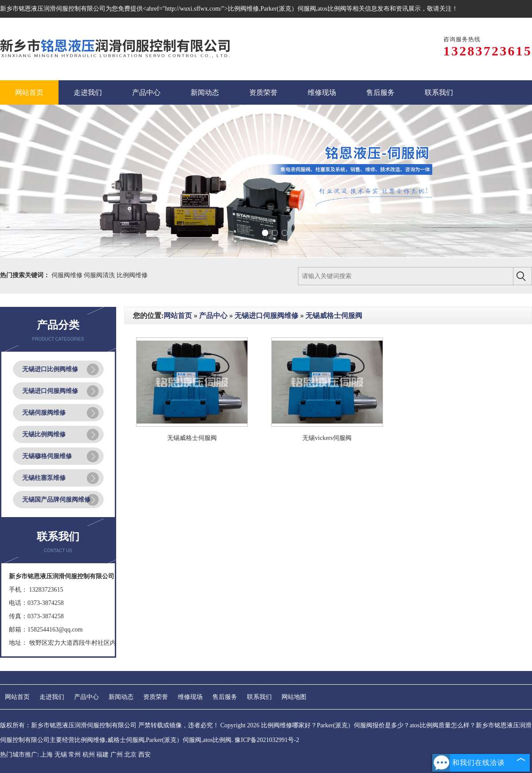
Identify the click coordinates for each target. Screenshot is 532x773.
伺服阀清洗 (100, 275)
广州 (117, 755)
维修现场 (190, 697)
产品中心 (213, 316)
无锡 (61, 755)
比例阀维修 (132, 275)
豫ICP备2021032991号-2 (267, 740)
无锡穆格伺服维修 (47, 456)
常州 (74, 755)
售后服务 (225, 697)
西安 (145, 755)
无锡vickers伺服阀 (327, 438)
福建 (102, 755)
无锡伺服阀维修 (44, 413)
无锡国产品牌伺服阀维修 (56, 500)
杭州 (89, 755)
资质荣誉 (156, 697)
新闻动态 (121, 697)
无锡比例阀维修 (44, 434)
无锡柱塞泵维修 (44, 478)
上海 (47, 755)
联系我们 (259, 697)
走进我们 (52, 697)
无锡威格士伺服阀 (334, 316)
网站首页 (178, 316)
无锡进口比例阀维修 (50, 369)
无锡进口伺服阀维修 (50, 391)
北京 (130, 755)
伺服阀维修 (68, 275)
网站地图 (294, 697)
